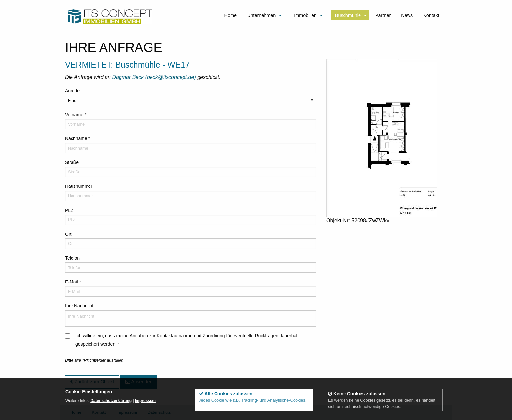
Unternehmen (261, 15)
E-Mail (73, 282)
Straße (72, 162)
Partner (383, 15)
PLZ (69, 210)
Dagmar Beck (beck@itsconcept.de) (155, 77)
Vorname (76, 115)
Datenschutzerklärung (111, 401)
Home (231, 15)
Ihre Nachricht (79, 306)
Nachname (78, 138)
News (407, 15)
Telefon (72, 258)
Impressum (145, 401)
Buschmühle (348, 15)
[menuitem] (231, 16)
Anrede (72, 91)
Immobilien (305, 15)
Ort (68, 234)
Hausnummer (79, 186)
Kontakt (431, 15)
